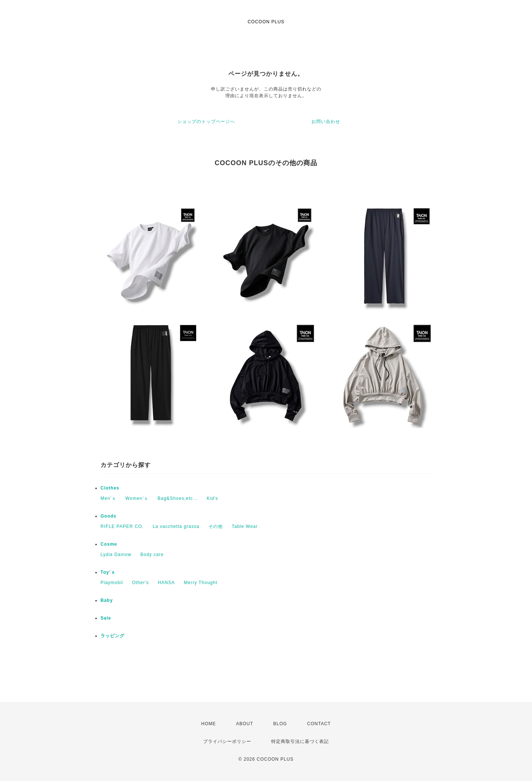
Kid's (213, 498)
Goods (108, 516)
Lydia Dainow (116, 555)
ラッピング (112, 636)
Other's (140, 583)
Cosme (109, 544)
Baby (107, 600)
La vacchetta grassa (176, 526)
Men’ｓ (108, 498)
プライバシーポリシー (227, 741)
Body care (152, 555)
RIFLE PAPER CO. (122, 526)
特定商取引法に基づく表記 (300, 741)
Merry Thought (201, 583)
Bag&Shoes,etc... (178, 498)
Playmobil (112, 583)
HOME (209, 724)
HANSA (166, 583)
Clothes (110, 488)
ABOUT (245, 724)
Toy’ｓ (108, 572)
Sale (106, 618)
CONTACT (319, 724)
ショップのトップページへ (206, 122)
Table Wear (245, 526)
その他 (216, 526)
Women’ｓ (137, 498)
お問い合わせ (326, 122)
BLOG (280, 724)
